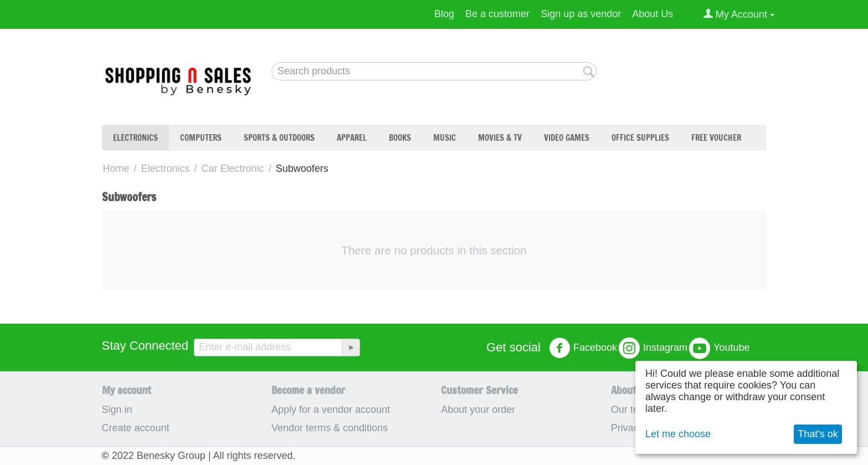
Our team (632, 410)
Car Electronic (233, 168)
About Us (653, 14)
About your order (478, 410)
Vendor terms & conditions (330, 428)
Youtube (719, 348)
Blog (444, 14)
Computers (201, 138)
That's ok (818, 434)
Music (445, 138)
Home (116, 168)
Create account (136, 428)
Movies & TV (500, 138)
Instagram (653, 348)
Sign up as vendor (581, 14)
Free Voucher (716, 138)
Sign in (117, 410)
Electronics (135, 138)
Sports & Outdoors (279, 138)
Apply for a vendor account (331, 410)
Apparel (352, 138)
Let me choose (678, 434)
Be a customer (497, 14)
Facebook (583, 348)
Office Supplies (640, 138)
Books (400, 138)
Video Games (567, 138)
